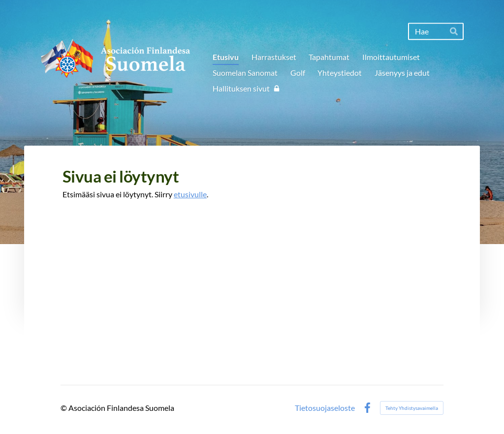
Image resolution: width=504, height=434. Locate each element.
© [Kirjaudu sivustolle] (64, 408)
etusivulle (190, 194)
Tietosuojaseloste (325, 408)
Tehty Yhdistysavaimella (412, 408)
